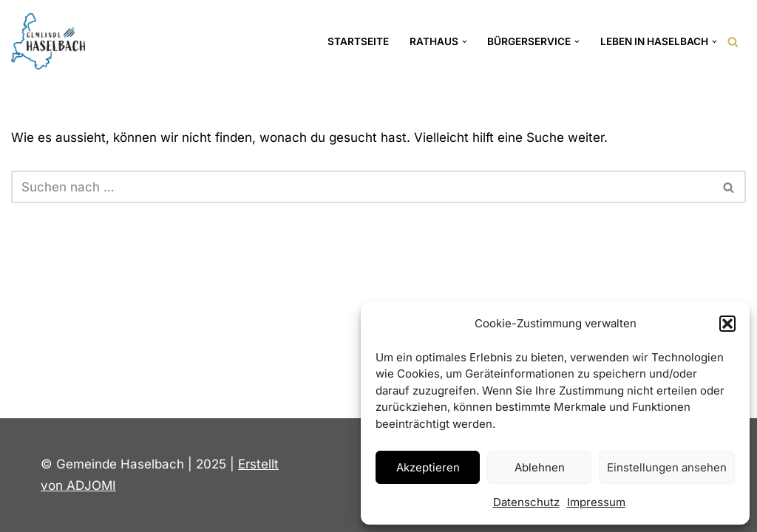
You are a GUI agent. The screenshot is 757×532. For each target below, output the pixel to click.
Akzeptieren (428, 467)
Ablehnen (540, 467)
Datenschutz (526, 502)
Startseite (358, 41)
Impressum (596, 502)
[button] (727, 324)
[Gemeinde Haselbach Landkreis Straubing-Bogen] (48, 41)
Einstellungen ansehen (667, 467)
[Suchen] (733, 42)
